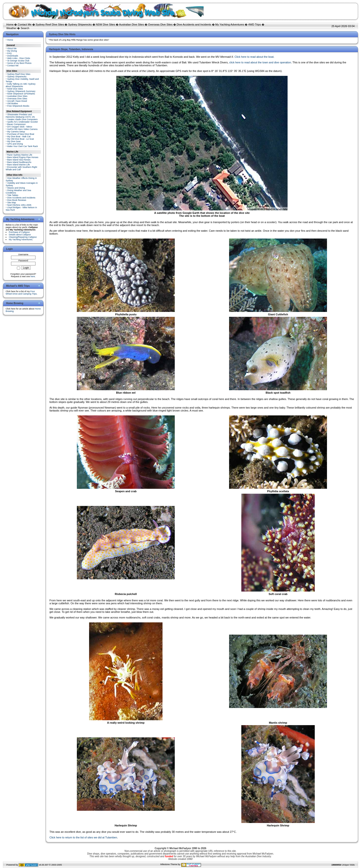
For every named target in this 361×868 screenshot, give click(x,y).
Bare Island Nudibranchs (19, 162)
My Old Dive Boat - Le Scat (21, 139)
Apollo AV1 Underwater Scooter (23, 122)
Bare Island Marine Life (19, 165)
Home (10, 24)
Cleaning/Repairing (23, 237)
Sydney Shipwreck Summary (21, 91)
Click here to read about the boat (254, 57)
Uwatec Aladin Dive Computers (23, 119)
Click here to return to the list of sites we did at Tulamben (83, 837)
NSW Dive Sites (105, 24)
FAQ (10, 53)
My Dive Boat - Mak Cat (19, 137)
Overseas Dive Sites (160, 24)
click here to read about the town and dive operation (260, 62)
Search (25, 28)
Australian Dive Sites (131, 24)
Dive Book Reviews (17, 200)
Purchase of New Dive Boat (21, 134)
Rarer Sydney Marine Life (20, 155)
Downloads (13, 56)
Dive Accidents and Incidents (194, 24)
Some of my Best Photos (19, 63)
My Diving (12, 51)
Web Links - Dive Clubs (19, 58)
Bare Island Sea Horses (19, 160)
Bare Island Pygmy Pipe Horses (23, 157)
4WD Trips (254, 24)
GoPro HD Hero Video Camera (22, 129)
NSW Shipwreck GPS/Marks (21, 94)
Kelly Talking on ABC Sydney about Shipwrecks (21, 85)
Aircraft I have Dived (17, 101)
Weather (11, 28)
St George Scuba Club (18, 61)
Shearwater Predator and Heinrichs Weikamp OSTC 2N (20, 116)
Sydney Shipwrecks (80, 24)
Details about (20, 235)
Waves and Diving (16, 188)
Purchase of (19, 232)
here (33, 276)
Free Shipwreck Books (18, 106)
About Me (12, 48)
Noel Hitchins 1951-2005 (19, 205)
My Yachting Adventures (230, 24)
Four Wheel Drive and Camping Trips (21, 293)
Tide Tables (13, 195)
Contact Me (24, 24)
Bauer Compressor (17, 124)
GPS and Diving (15, 144)
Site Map (12, 203)
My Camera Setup (16, 132)
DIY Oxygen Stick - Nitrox (20, 127)
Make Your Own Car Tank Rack (23, 146)
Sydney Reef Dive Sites (50, 24)
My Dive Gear (14, 141)
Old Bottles (13, 103)
